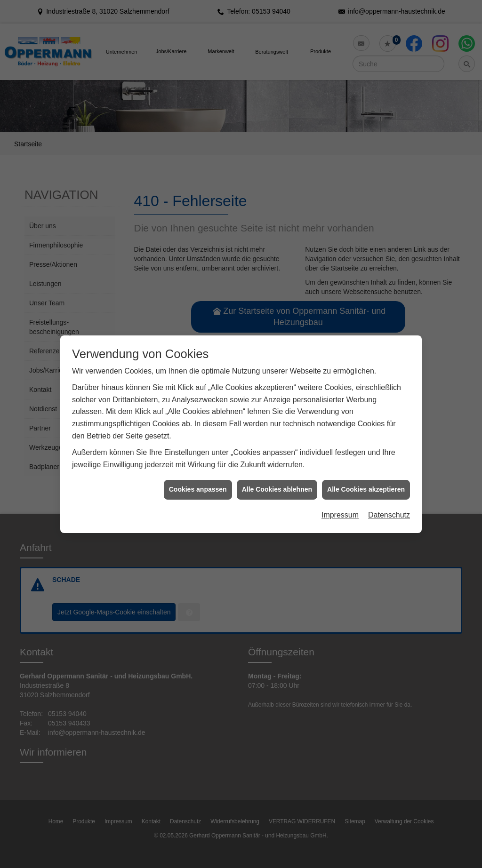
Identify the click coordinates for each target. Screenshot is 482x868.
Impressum (340, 500)
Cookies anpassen (198, 475)
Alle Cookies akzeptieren (366, 475)
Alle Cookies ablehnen (277, 475)
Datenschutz (389, 500)
